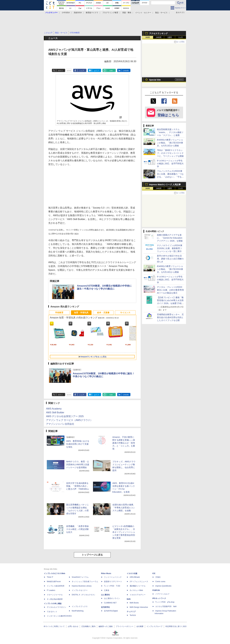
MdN (129, 599)
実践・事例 (127, 13)
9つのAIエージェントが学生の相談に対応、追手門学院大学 (170, 164)
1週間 (170, 37)
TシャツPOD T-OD (112, 586)
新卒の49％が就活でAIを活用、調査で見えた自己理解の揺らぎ (170, 259)
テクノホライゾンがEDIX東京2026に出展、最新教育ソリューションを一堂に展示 (170, 248)
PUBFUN (156, 590)
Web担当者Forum (54, 582)
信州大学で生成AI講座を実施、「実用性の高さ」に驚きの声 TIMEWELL (78, 486)
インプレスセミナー (80, 590)
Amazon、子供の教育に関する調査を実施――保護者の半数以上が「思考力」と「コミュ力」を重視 (124, 443)
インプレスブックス (80, 606)
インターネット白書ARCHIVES (59, 616)
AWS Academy (54, 409)
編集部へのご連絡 (106, 626)
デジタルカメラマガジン (56, 607)
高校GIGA (78, 13)
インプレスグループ (154, 626)
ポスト (61, 71)
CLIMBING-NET (110, 603)
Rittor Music (106, 573)
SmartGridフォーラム (80, 577)
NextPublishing (78, 611)
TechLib (133, 615)
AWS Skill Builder (55, 412)
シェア (82, 71)
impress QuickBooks (163, 586)
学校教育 (59, 313)
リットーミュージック (113, 577)
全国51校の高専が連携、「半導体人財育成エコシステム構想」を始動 (124, 508)
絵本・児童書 (103, 313)
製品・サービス (161, 13)
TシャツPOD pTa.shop (165, 602)
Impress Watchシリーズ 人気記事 (165, 185)
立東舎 (107, 590)
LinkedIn (126, 71)
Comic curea (160, 582)
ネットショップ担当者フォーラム (85, 582)
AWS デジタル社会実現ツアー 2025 (65, 416)
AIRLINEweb (135, 577)
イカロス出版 (132, 573)
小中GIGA (66, 13)
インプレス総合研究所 (56, 586)
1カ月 (181, 37)
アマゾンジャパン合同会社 (60, 424)
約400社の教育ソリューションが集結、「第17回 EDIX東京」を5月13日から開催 (170, 143)
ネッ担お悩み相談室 (55, 599)
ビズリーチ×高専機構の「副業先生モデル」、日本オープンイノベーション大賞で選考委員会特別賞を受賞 (124, 532)
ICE (154, 573)
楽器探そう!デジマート (113, 582)
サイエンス (125, 313)
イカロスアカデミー (138, 595)
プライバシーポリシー (125, 626)
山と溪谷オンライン (112, 598)
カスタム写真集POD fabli (166, 606)
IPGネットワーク (159, 598)
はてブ (96, 71)
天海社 (158, 577)
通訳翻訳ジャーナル (138, 586)
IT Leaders (51, 590)
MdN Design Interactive (139, 607)
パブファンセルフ (162, 594)
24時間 (158, 37)
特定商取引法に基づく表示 (176, 626)
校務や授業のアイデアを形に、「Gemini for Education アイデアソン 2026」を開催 (170, 238)
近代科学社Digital (111, 611)
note (111, 71)
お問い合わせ (73, 626)
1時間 (148, 37)
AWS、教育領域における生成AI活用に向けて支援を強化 (78, 444)
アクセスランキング (158, 33)
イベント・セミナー (143, 13)
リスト (69, 71)
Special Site (155, 80)
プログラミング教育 (110, 13)
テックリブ (131, 612)
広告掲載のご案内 (88, 626)
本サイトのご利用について (54, 626)
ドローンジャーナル (55, 595)
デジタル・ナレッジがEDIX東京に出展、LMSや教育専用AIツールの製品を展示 (170, 290)
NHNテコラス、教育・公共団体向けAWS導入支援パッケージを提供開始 (78, 464)
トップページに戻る (92, 555)
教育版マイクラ (92, 13)
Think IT (50, 577)
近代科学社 (105, 607)
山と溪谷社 (105, 595)
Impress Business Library (82, 586)
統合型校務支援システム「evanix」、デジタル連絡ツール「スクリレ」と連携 (170, 132)
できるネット (52, 612)
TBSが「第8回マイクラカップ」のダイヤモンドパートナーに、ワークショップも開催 (170, 153)
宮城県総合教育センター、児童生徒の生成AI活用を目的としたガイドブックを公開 (170, 317)
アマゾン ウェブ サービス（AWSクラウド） (69, 420)
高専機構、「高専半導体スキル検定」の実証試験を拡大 (77, 529)
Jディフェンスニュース (139, 582)
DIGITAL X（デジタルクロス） (84, 595)
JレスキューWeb (136, 590)
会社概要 (140, 626)
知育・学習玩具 (81, 313)
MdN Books (134, 603)
